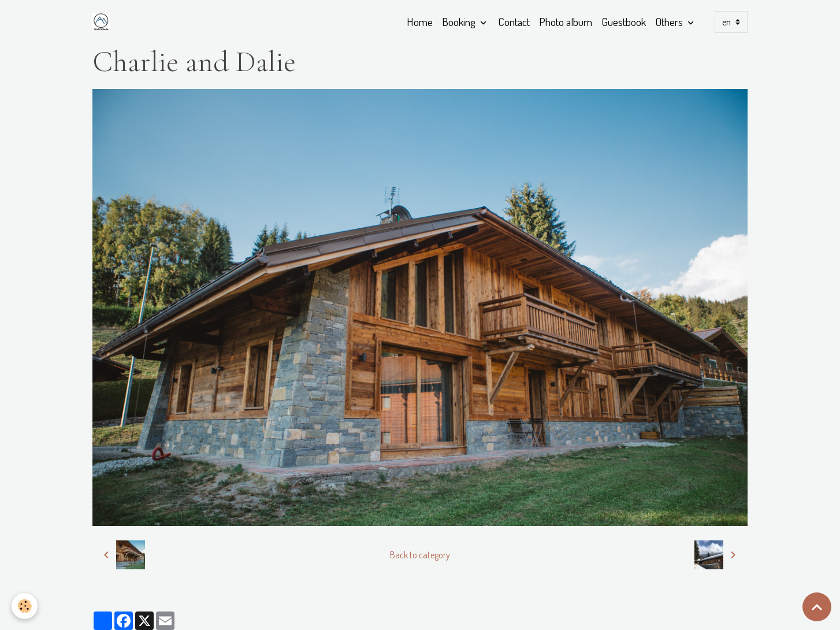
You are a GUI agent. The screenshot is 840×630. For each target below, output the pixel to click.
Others (670, 22)
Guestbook (624, 22)
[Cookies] (25, 606)
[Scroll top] (817, 607)
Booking (460, 22)
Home (420, 22)
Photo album (566, 22)
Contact (514, 22)
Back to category (420, 555)
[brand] (103, 22)
